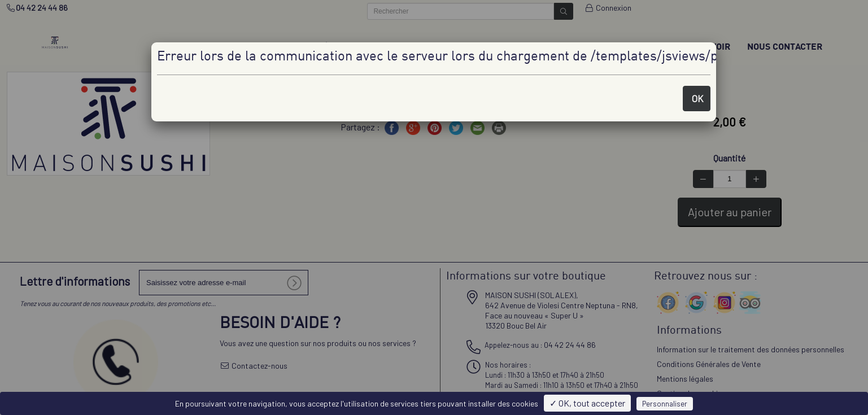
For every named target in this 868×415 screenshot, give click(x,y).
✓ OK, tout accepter (587, 403)
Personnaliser (665, 404)
